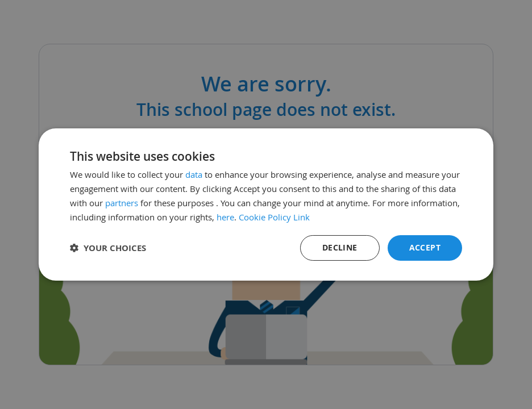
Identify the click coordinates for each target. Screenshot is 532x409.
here (225, 217)
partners (122, 203)
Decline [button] (340, 247)
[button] (108, 248)
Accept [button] (425, 247)
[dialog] (266, 204)
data (194, 174)
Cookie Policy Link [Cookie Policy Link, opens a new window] (274, 217)
